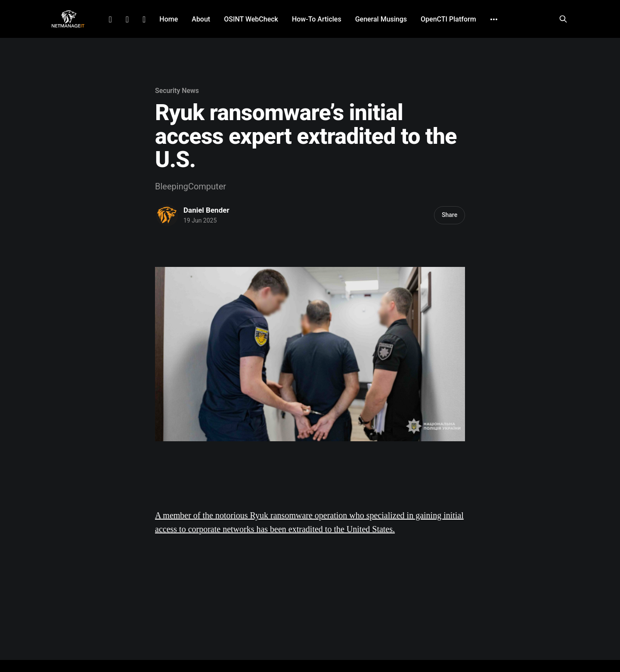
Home (169, 19)
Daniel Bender (206, 210)
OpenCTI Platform (448, 19)
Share (449, 215)
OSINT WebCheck (251, 19)
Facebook (127, 19)
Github (144, 19)
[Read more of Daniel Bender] (167, 215)
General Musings (381, 19)
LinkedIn (110, 19)
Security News (177, 91)
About (201, 19)
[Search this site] (563, 19)
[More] (494, 19)
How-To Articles (317, 19)
